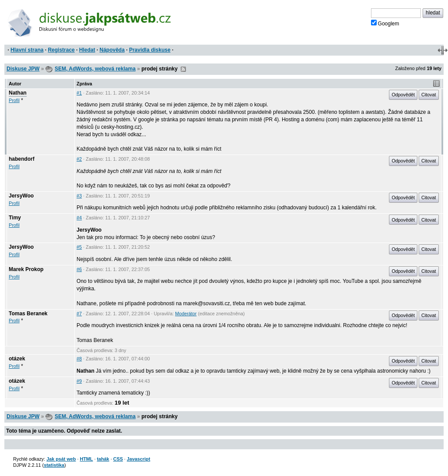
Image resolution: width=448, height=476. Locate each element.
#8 (79, 359)
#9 (79, 381)
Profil (14, 100)
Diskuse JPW (23, 69)
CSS (118, 459)
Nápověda (112, 50)
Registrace (61, 50)
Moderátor (186, 314)
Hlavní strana (27, 50)
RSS (183, 69)
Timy (15, 218)
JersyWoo (21, 196)
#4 (79, 218)
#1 (79, 93)
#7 (79, 314)
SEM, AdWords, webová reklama (95, 69)
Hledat (87, 50)
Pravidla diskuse (150, 50)
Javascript (138, 459)
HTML (86, 459)
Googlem (385, 23)
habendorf (22, 159)
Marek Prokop (26, 269)
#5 (79, 247)
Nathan (18, 93)
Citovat (429, 95)
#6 (79, 269)
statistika (54, 465)
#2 (79, 159)
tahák (103, 459)
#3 (79, 196)
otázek (17, 359)
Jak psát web (61, 459)
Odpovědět (403, 95)
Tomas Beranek (28, 314)
